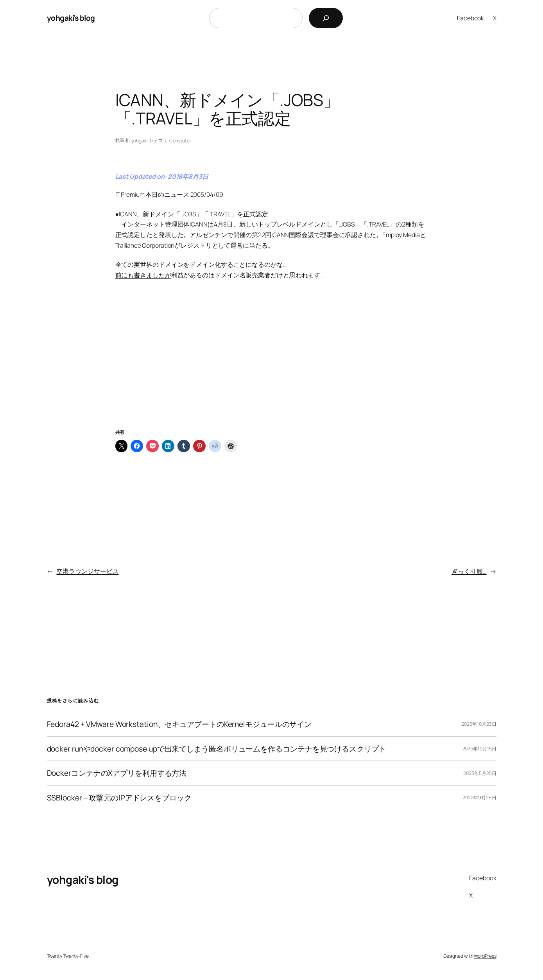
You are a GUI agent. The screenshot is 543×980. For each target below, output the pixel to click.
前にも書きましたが (143, 275)
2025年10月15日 (479, 749)
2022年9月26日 (479, 797)
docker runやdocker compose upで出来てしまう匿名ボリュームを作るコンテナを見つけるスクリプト (217, 749)
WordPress (485, 956)
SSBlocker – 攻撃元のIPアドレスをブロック (119, 798)
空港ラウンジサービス (87, 571)
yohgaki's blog (71, 18)
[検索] (326, 18)
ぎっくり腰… (469, 571)
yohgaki (140, 141)
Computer (180, 141)
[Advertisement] (272, 363)
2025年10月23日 (479, 724)
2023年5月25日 (480, 773)
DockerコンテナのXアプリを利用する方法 (117, 773)
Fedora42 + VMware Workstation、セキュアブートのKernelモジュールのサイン (179, 724)
